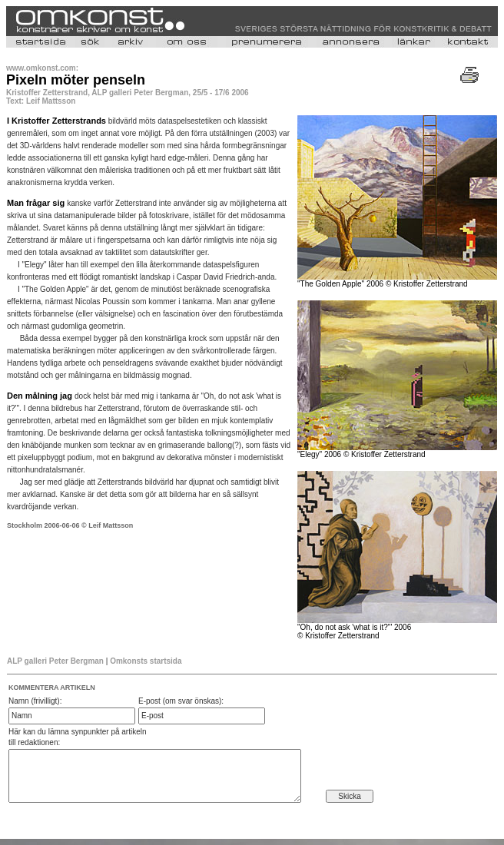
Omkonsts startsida (146, 661)
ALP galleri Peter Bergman (55, 661)
